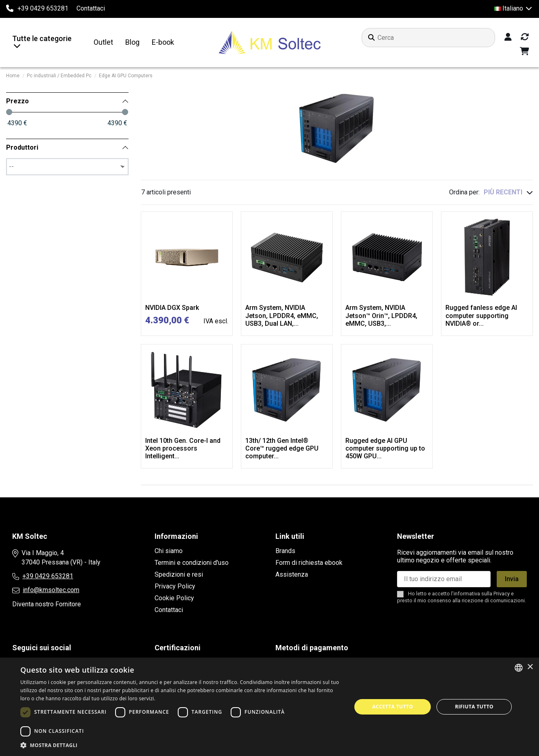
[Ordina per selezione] (508, 192)
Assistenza (292, 574)
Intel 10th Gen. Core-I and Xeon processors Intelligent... (183, 448)
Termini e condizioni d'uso (192, 563)
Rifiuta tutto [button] (474, 707)
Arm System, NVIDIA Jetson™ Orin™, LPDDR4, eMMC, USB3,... (381, 315)
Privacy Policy (175, 586)
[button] (181, 745)
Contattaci (91, 8)
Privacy (502, 594)
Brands (285, 551)
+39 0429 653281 (48, 576)
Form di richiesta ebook (309, 563)
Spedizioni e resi (179, 574)
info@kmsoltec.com (51, 590)
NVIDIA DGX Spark (172, 308)
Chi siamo (169, 551)
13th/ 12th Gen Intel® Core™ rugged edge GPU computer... (282, 448)
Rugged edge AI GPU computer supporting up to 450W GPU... (385, 448)
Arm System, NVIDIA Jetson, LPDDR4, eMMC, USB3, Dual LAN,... (282, 315)
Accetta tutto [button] (393, 707)
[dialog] (269, 707)
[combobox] (519, 668)
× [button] (530, 667)
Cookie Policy (174, 598)
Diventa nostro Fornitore (47, 604)
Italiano (514, 8)
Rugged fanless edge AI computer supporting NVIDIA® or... (481, 315)
